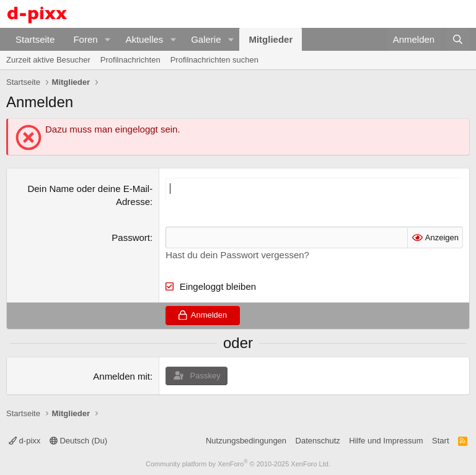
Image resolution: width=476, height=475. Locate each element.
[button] (107, 39)
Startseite (35, 39)
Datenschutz (318, 441)
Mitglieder (271, 39)
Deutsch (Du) (78, 441)
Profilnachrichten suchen (214, 60)
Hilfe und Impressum (386, 441)
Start (440, 441)
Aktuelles (144, 39)
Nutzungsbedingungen (246, 441)
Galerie (206, 39)
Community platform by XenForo (238, 464)
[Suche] (458, 39)
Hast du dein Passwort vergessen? (237, 255)
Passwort (131, 237)
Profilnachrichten (130, 60)
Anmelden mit (121, 376)
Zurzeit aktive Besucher (48, 60)
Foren (85, 39)
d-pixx (24, 441)
